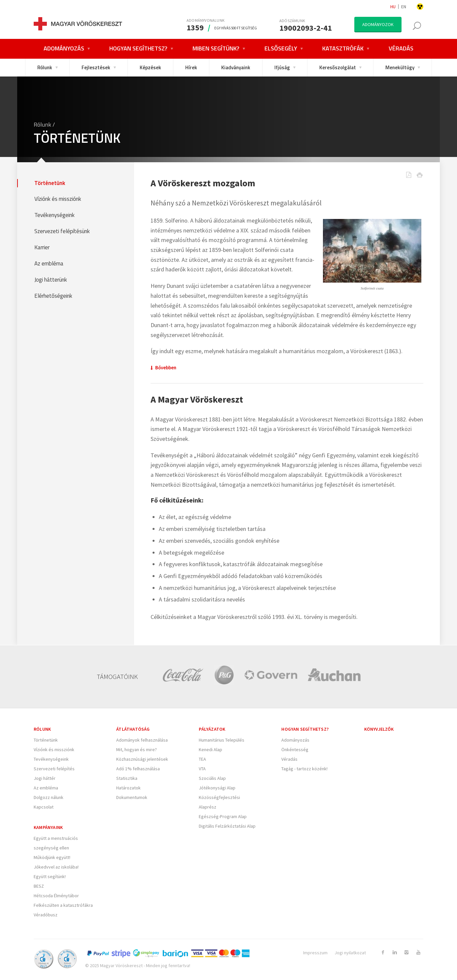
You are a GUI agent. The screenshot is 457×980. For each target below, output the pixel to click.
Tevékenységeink (54, 215)
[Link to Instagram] (406, 952)
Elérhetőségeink (53, 296)
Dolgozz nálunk (49, 797)
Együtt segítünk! (50, 876)
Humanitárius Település (222, 740)
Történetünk (50, 183)
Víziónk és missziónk (58, 199)
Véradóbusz (46, 915)
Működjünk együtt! (52, 857)
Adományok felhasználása (142, 740)
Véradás (289, 759)
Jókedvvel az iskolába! (56, 867)
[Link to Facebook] (383, 952)
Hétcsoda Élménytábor (56, 896)
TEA (202, 759)
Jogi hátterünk (51, 280)
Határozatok (128, 788)
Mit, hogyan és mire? (137, 750)
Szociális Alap (212, 778)
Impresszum (315, 953)
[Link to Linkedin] (395, 952)
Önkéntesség (295, 750)
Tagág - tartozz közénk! (304, 769)
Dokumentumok (132, 797)
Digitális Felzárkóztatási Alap (227, 826)
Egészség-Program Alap (223, 816)
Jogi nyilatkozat (350, 953)
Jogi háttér (45, 778)
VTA (202, 769)
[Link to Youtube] (418, 952)
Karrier (42, 247)
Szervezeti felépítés (54, 769)
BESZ (39, 886)
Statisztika (127, 778)
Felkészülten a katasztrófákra (63, 905)
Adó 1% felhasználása (138, 769)
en (404, 7)
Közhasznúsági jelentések (142, 759)
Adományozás (295, 740)
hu (393, 7)
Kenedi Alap (211, 750)
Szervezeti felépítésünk (62, 231)
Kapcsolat (44, 807)
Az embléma (49, 264)
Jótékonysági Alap (217, 788)
